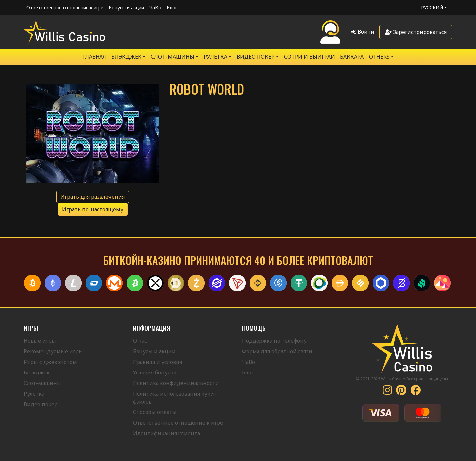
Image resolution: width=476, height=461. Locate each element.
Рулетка (34, 394)
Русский (432, 7)
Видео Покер (256, 57)
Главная (94, 57)
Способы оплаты (155, 412)
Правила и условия (158, 362)
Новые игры (40, 341)
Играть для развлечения (93, 197)
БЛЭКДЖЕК (126, 57)
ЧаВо (155, 7)
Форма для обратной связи (277, 351)
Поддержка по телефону (274, 341)
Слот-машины (173, 57)
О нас (140, 341)
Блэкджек (37, 372)
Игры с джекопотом (50, 362)
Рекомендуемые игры (53, 351)
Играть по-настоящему (93, 209)
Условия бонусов (155, 372)
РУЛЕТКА (216, 57)
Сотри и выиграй (309, 57)
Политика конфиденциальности (176, 383)
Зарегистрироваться (416, 32)
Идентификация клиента (166, 433)
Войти (363, 32)
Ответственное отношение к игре (65, 7)
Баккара (352, 57)
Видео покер (41, 404)
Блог (172, 7)
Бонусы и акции (126, 7)
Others (379, 57)
